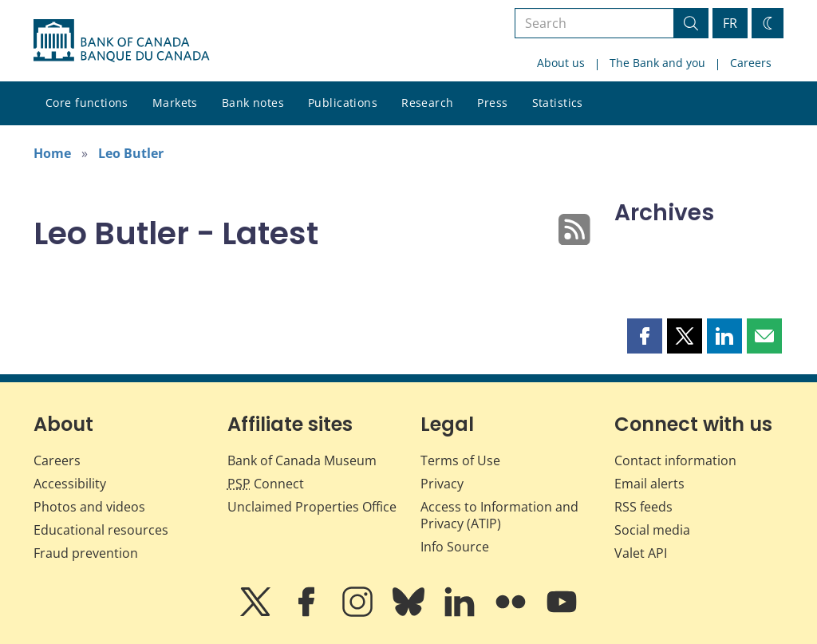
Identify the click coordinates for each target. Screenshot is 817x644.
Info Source (455, 547)
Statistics (558, 103)
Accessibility (70, 484)
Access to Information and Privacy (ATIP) (499, 515)
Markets (175, 103)
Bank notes (253, 103)
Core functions (87, 103)
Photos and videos (89, 507)
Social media (652, 530)
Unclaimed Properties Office (312, 507)
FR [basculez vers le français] (730, 23)
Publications (343, 103)
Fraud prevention (86, 553)
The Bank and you (657, 63)
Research (427, 103)
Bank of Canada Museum (302, 460)
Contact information (675, 460)
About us (561, 63)
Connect (266, 484)
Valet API (641, 553)
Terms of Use (460, 460)
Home (52, 153)
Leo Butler (131, 153)
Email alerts (649, 484)
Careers (751, 63)
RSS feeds (643, 507)
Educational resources (101, 530)
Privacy (442, 484)
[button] (645, 336)
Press (492, 103)
